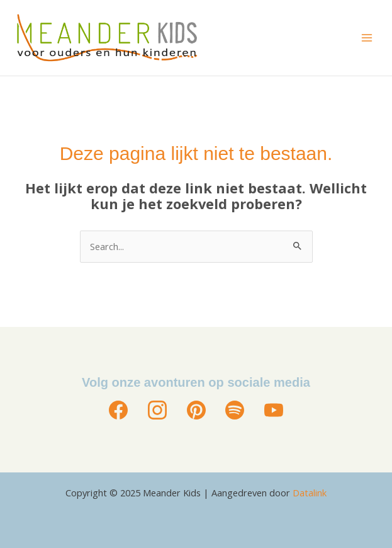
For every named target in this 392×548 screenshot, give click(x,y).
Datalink (310, 493)
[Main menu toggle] (367, 38)
